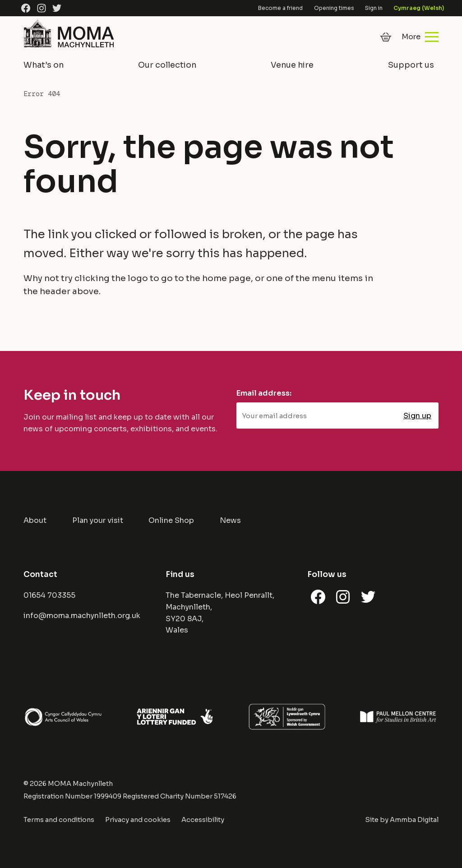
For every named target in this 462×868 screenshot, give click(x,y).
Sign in (374, 8)
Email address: (264, 393)
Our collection (167, 65)
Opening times (334, 8)
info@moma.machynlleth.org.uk (82, 616)
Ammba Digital (414, 820)
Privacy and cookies (138, 820)
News (230, 520)
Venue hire (292, 65)
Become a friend (280, 8)
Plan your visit (98, 520)
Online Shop (171, 520)
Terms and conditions (59, 820)
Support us (411, 65)
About (35, 520)
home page (226, 278)
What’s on (44, 65)
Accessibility (203, 820)
